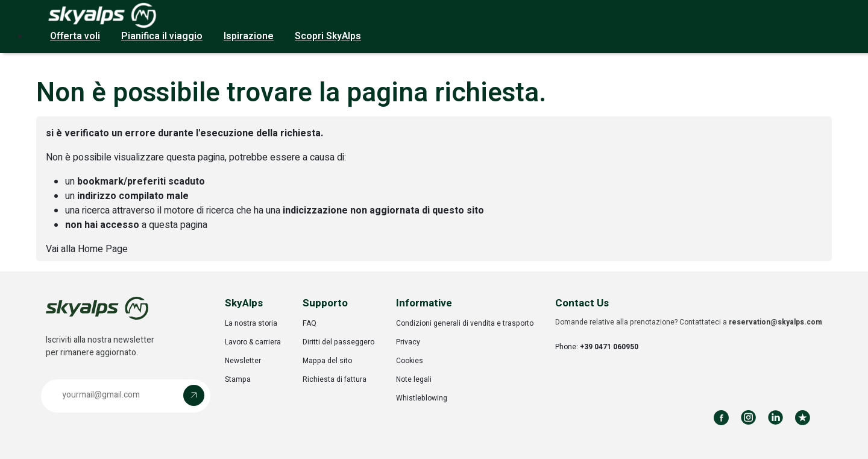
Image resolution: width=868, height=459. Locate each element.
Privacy (408, 342)
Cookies (410, 361)
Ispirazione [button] (249, 36)
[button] (126, 396)
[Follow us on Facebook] (721, 418)
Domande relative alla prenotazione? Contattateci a (689, 322)
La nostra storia (251, 323)
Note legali (414, 379)
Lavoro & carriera (253, 342)
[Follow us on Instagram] (748, 418)
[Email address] (115, 395)
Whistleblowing (422, 398)
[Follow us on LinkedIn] (775, 418)
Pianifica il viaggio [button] (162, 36)
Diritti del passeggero (338, 342)
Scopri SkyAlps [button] (328, 36)
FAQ (310, 323)
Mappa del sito (327, 361)
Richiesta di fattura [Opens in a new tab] (335, 379)
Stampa (238, 379)
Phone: (597, 347)
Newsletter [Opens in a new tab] (243, 361)
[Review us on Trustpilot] (803, 418)
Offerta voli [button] (75, 36)
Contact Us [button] (582, 303)
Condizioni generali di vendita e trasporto (465, 323)
